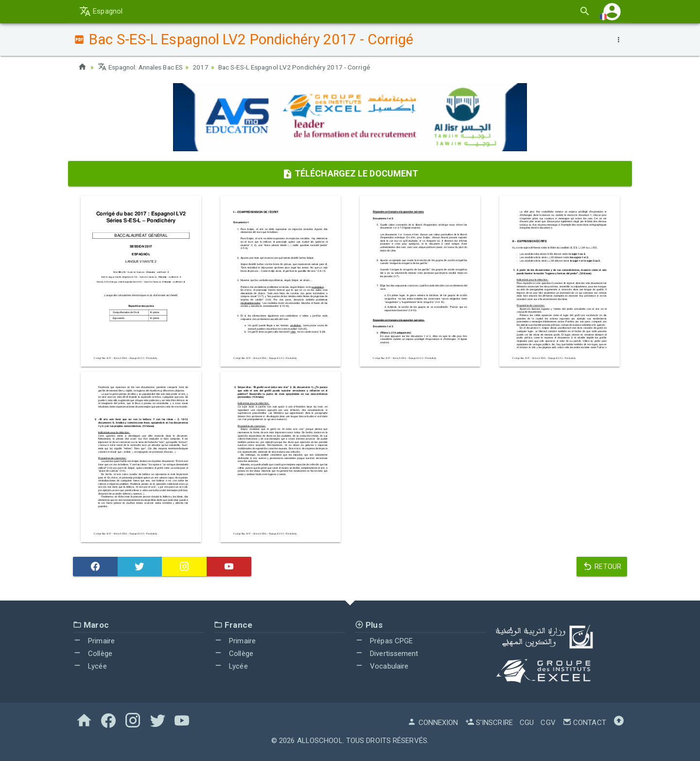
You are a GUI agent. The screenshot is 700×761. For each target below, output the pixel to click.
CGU (527, 723)
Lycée (90, 666)
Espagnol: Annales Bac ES (143, 67)
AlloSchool (320, 741)
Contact (584, 723)
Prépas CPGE (384, 641)
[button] (612, 11)
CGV (548, 723)
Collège (93, 654)
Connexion (433, 723)
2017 (206, 67)
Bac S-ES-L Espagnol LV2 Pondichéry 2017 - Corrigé (304, 67)
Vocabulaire (382, 666)
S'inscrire (489, 723)
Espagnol (101, 11)
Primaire (94, 641)
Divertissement (387, 654)
